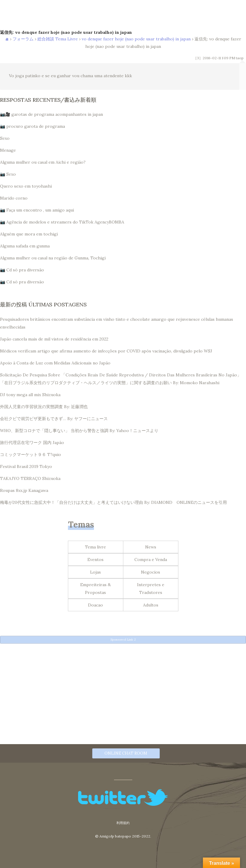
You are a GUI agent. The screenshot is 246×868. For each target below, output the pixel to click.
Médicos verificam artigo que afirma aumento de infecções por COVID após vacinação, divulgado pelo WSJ (106, 351)
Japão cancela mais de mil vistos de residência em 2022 (54, 339)
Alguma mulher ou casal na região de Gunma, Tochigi (53, 258)
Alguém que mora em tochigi (29, 234)
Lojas (95, 572)
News (151, 547)
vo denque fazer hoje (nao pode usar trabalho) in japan (136, 39)
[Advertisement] (123, 689)
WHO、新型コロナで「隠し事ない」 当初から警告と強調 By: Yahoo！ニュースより (79, 431)
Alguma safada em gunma (25, 246)
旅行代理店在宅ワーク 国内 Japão (32, 443)
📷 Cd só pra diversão (22, 270)
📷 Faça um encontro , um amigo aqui (37, 210)
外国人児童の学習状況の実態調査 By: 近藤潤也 (44, 407)
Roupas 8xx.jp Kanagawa (24, 490)
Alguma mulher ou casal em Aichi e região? (43, 162)
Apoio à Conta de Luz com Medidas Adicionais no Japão (55, 363)
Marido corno (14, 198)
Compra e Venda (151, 560)
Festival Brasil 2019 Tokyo (26, 466)
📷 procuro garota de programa (32, 126)
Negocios (151, 572)
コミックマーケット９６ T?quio (31, 454)
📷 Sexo (8, 174)
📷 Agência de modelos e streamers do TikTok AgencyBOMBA (62, 222)
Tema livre (95, 547)
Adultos (151, 605)
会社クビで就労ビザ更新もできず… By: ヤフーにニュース (54, 419)
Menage (8, 150)
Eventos (95, 560)
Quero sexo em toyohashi (26, 186)
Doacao (95, 605)
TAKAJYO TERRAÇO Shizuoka (30, 478)
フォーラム (23, 39)
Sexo (5, 138)
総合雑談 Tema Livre (58, 39)
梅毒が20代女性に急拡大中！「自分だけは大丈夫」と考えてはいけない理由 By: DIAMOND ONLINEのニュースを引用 (113, 502)
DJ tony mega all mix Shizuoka (30, 395)
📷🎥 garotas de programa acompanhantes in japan (51, 114)
